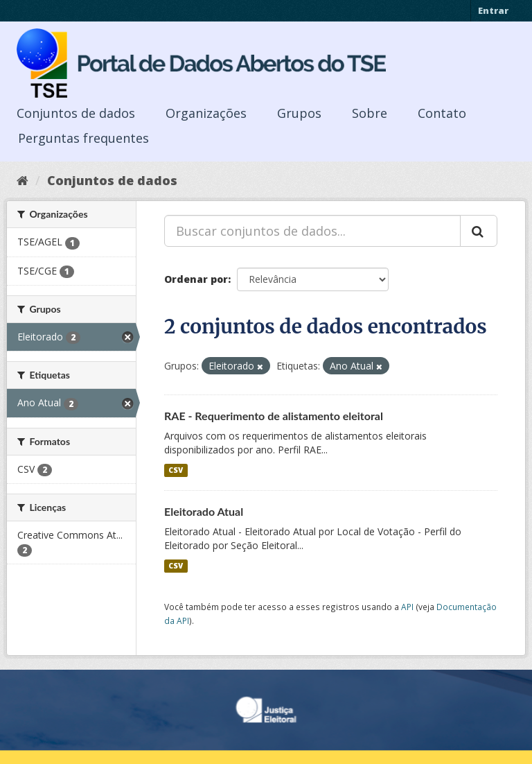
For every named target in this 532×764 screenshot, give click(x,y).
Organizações (206, 113)
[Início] (23, 180)
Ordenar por (196, 279)
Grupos (299, 113)
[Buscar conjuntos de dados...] (312, 231)
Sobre (370, 113)
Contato (442, 113)
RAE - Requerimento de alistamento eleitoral (274, 416)
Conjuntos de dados (76, 113)
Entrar (493, 10)
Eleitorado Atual (204, 511)
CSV (176, 470)
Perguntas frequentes (83, 138)
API (407, 607)
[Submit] (479, 231)
